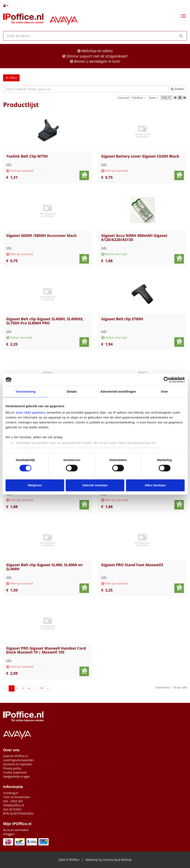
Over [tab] (165, 391)
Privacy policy (12, 768)
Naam (154, 98)
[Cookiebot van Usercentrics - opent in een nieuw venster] (167, 380)
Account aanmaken (16, 830)
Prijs (166, 98)
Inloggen (9, 834)
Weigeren (35, 485)
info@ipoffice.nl (14, 805)
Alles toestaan (155, 485)
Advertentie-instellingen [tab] (118, 391)
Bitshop (126, 860)
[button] (95, 6)
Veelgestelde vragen (17, 776)
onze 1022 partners (31, 412)
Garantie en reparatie (17, 764)
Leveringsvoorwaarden (18, 760)
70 (42, 688)
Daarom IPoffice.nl (16, 756)
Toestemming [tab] (26, 391)
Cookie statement (15, 772)
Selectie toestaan (95, 485)
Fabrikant (139, 98)
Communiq (110, 860)
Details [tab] (72, 391)
